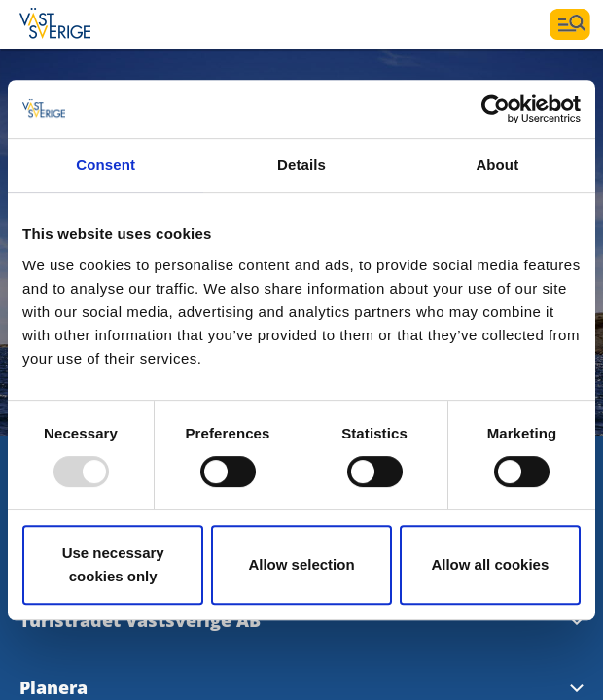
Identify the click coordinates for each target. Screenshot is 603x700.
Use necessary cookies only (113, 564)
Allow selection (301, 564)
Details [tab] (301, 165)
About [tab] (497, 165)
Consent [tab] (106, 165)
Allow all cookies (490, 564)
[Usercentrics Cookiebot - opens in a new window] (496, 109)
